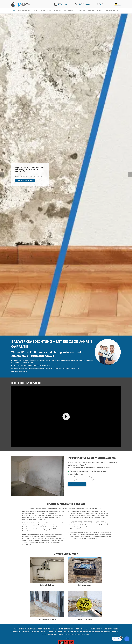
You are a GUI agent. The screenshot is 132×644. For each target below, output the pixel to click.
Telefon (84, 4)
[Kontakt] (127, 639)
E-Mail (104, 4)
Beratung (64, 4)
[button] (118, 4)
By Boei (127, 643)
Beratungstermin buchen (25, 180)
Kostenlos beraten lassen (77, 484)
